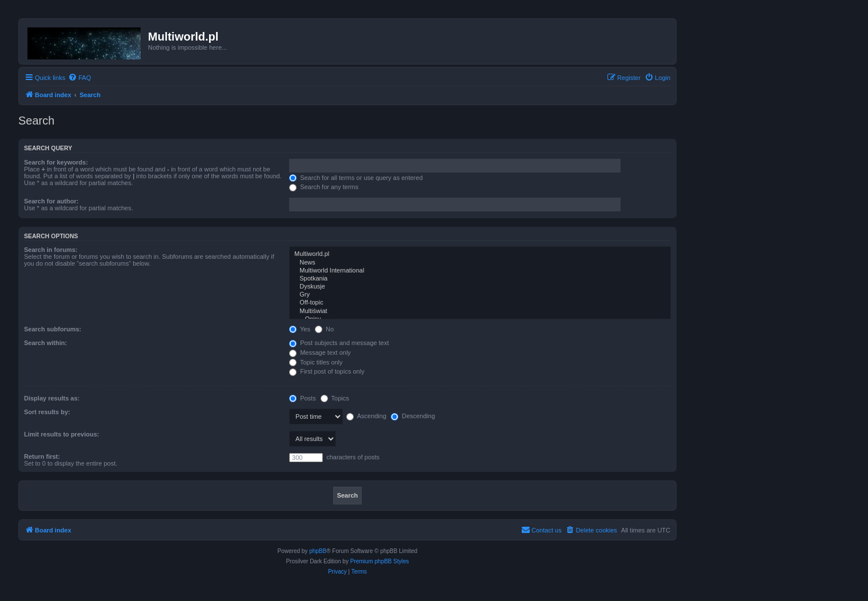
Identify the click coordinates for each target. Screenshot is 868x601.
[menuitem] (79, 78)
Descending (413, 416)
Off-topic (480, 303)
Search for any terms (324, 187)
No (324, 329)
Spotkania (480, 279)
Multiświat (480, 311)
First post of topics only (327, 371)
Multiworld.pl (480, 254)
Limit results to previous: (61, 434)
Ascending (366, 416)
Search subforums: (53, 329)
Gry (480, 295)
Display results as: (52, 398)
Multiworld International (480, 271)
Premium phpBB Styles (380, 561)
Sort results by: (47, 412)
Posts (303, 398)
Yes (300, 329)
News (480, 263)
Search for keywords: (56, 162)
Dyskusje (480, 287)
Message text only (320, 352)
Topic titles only (316, 362)
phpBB (318, 551)
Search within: (45, 343)
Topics (335, 398)
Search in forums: (51, 250)
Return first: (42, 456)
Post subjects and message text (339, 343)
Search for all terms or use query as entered (356, 178)
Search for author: (51, 201)
